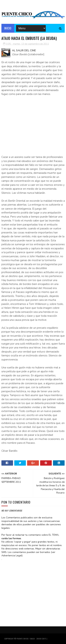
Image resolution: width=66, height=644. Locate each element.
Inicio (8, 28)
